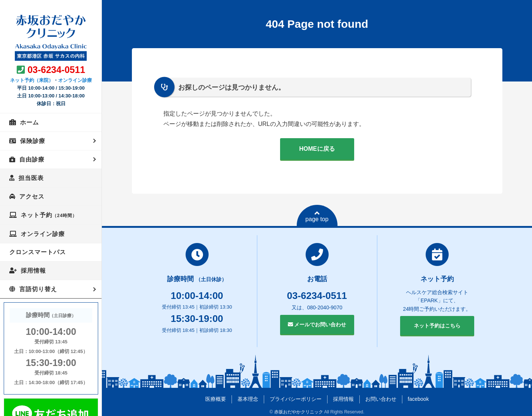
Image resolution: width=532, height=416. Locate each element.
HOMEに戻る (317, 149)
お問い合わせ (381, 399)
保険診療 (33, 141)
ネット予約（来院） (32, 80)
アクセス (32, 197)
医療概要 (216, 399)
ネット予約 (49, 215)
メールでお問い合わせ (317, 325)
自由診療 (32, 159)
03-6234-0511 (56, 70)
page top (317, 216)
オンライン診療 (75, 80)
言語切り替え (38, 289)
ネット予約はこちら (437, 326)
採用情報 (33, 271)
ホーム (29, 122)
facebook (418, 399)
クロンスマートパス (38, 252)
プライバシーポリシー (296, 399)
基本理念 (248, 399)
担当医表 (31, 178)
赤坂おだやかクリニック (299, 412)
